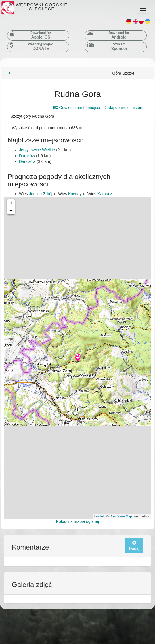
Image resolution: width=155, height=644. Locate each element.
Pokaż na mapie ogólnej (77, 521)
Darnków (27, 156)
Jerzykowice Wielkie (37, 150)
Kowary (75, 194)
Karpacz (105, 194)
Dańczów (27, 161)
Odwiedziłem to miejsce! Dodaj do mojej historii (98, 108)
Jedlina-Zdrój (41, 194)
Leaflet (99, 516)
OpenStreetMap (121, 516)
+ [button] (11, 203)
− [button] (11, 211)
